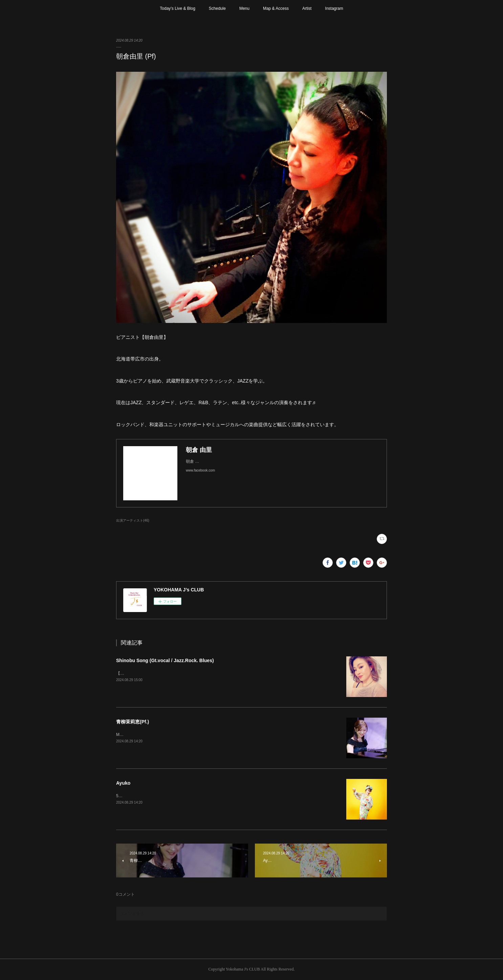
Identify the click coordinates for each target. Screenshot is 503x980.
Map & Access (276, 8)
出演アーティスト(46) (133, 520)
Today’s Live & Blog (178, 8)
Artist (307, 8)
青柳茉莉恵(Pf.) (133, 722)
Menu (244, 8)
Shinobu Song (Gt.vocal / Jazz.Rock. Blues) (165, 660)
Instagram (334, 8)
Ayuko (123, 783)
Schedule (217, 8)
